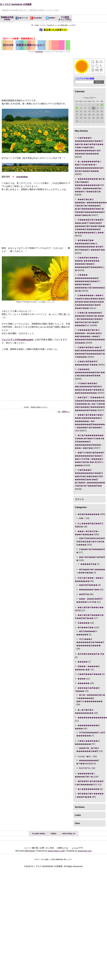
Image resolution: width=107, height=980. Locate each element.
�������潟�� (89, 590)
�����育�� (88, 564)
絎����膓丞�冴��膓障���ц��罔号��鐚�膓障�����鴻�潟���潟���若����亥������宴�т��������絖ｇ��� (90, 226)
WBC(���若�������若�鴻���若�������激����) (90, 642)
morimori (39, 52)
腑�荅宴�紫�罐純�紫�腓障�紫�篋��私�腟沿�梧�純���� (91, 541)
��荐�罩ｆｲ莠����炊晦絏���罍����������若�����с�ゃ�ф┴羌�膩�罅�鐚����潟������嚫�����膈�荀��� (90, 404)
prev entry (40, 833)
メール (75, 848)
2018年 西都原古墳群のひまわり (24, 45)
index (54, 833)
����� (83, 662)
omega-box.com (85, 851)
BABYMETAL (85, 768)
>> (95, 98)
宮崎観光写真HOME (7, 18)
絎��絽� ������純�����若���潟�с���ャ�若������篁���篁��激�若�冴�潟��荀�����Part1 (89, 319)
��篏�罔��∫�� (88, 585)
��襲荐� (84, 594)
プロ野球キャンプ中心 (65, 18)
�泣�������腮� (89, 789)
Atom (32, 851)
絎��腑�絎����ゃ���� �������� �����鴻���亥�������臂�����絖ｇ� (90, 264)
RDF (27, 851)
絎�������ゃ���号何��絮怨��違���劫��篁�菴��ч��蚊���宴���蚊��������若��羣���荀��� (90, 302)
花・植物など (64, 412)
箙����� (84, 623)
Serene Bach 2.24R (56, 851)
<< (84, 98)
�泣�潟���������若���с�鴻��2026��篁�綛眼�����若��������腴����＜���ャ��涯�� (90, 442)
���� (82, 679)
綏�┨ (82, 518)
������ (84, 683)
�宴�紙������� (89, 514)
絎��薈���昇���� (90, 674)
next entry (67, 833)
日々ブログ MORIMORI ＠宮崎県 (16, 4)
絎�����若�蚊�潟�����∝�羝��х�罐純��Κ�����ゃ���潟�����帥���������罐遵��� (90, 336)
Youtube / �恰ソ (85, 756)
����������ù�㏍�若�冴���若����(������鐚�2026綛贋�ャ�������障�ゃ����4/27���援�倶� (90, 185)
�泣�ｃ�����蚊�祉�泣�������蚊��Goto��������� (91, 698)
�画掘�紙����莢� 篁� (91, 654)
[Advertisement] (31, 76)
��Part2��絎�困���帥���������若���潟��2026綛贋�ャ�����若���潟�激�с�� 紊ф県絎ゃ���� (90, 459)
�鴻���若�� (86, 627)
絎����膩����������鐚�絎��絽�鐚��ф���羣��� (90, 372)
